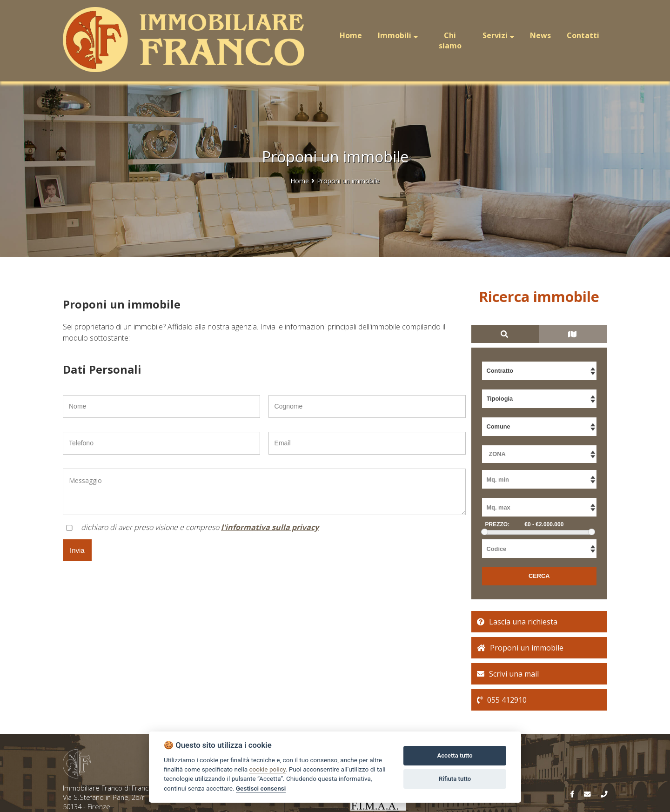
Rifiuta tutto (455, 779)
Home (300, 181)
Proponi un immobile (348, 181)
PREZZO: (498, 524)
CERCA (539, 576)
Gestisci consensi (261, 788)
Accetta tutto (455, 755)
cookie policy (267, 769)
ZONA (497, 454)
